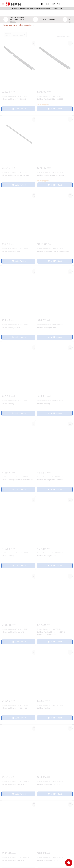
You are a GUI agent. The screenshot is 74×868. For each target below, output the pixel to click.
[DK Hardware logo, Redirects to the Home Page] (13, 4)
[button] (3, 4)
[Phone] (59, 4)
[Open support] (69, 863)
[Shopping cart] (54, 4)
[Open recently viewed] (42, 4)
